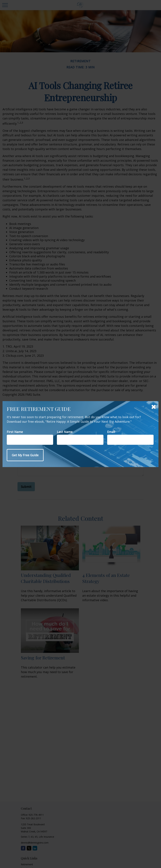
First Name (15, 432)
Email (111, 432)
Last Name (65, 432)
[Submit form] (25, 455)
